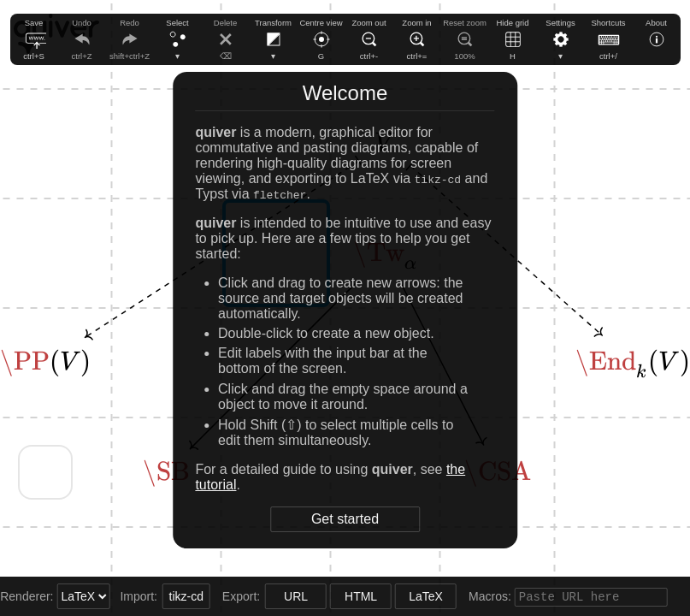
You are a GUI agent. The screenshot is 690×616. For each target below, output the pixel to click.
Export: (227, 596)
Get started (345, 519)
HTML (345, 596)
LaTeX (410, 596)
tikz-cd (170, 596)
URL (280, 596)
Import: (124, 596)
